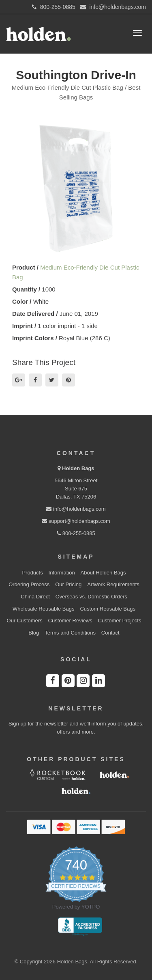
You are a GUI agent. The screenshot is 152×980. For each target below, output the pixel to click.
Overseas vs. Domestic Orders (91, 597)
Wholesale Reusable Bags (43, 609)
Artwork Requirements (113, 584)
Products (32, 573)
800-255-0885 (76, 533)
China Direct (35, 597)
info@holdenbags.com (76, 509)
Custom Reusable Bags (108, 609)
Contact (110, 633)
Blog (34, 633)
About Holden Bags (103, 573)
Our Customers (25, 621)
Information (62, 573)
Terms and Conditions (70, 633)
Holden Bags (78, 468)
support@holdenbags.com (76, 521)
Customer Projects (120, 621)
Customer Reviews (70, 621)
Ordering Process (29, 584)
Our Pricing (68, 584)
